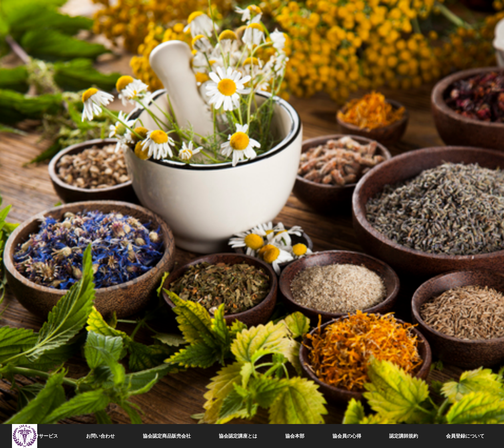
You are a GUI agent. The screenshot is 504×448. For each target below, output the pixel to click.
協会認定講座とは (238, 436)
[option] (252, 224)
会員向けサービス (39, 436)
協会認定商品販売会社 (167, 436)
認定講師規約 (404, 436)
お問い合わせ (100, 436)
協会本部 (295, 436)
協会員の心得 (347, 436)
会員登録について (465, 436)
